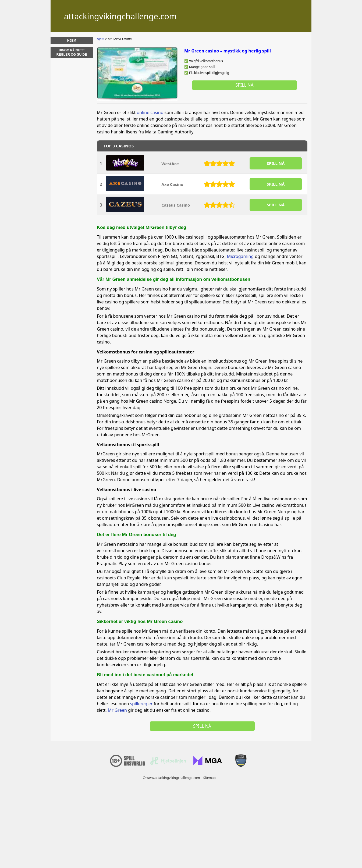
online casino (150, 112)
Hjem (72, 41)
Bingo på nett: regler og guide (72, 52)
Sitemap (210, 778)
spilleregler (141, 704)
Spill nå (244, 85)
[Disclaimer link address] (168, 764)
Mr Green (117, 710)
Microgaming (240, 256)
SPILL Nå (276, 163)
